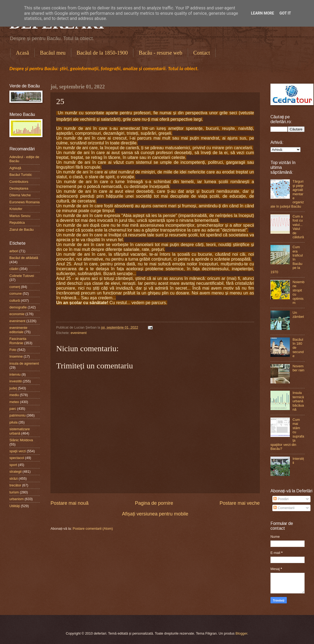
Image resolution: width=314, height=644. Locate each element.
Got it (285, 13)
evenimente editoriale (18, 330)
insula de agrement (24, 363)
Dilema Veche (20, 195)
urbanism (17, 499)
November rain (298, 368)
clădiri (14, 269)
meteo (14, 402)
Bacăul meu (53, 53)
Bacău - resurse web (160, 53)
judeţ (13, 388)
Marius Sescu (20, 216)
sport (13, 465)
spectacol (17, 458)
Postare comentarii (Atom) (93, 529)
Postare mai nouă (69, 503)
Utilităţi (15, 506)
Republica (17, 223)
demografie (18, 307)
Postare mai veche (240, 503)
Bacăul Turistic (21, 175)
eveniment (79, 333)
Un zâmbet (298, 315)
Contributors (19, 182)
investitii (16, 381)
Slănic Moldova (21, 440)
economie (17, 314)
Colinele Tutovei (22, 276)
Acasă (22, 53)
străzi (14, 478)
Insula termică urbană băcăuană (298, 401)
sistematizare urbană (20, 431)
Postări (281, 499)
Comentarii (284, 508)
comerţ (15, 287)
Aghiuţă (15, 168)
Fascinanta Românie (18, 341)
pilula (13, 422)
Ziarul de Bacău (22, 230)
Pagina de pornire (154, 503)
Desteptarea (19, 188)
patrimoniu (17, 415)
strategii (15, 472)
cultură (15, 300)
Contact (202, 53)
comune (16, 293)
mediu (14, 395)
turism (14, 492)
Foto (13, 350)
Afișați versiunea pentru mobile (155, 514)
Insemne (16, 356)
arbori (14, 251)
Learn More (262, 13)
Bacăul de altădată (24, 258)
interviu (15, 374)
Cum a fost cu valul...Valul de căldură (298, 227)
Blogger (241, 633)
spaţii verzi (18, 451)
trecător (15, 485)
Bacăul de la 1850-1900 (102, 53)
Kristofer (16, 209)
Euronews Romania (24, 202)
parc (13, 409)
